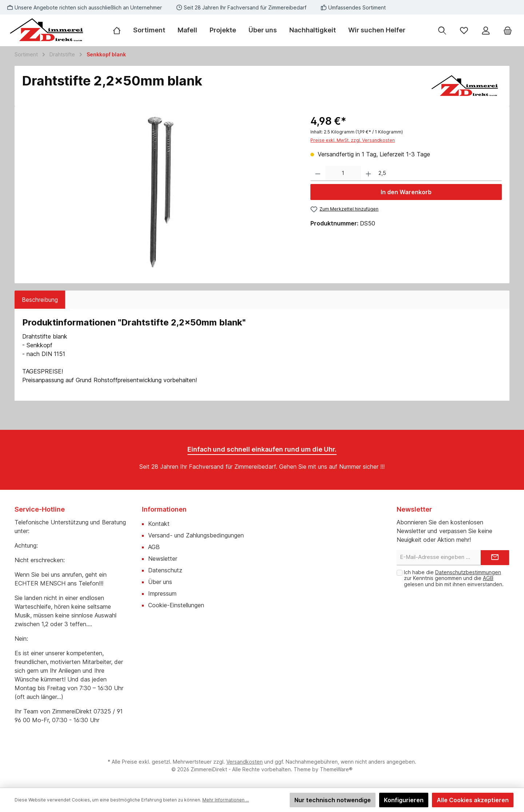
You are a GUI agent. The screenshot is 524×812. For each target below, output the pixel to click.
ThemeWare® (336, 769)
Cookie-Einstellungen (176, 605)
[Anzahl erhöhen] (368, 174)
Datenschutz (165, 570)
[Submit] (495, 558)
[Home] (120, 30)
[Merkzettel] (464, 30)
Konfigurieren (404, 800)
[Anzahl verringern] (318, 174)
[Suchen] (442, 30)
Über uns (160, 582)
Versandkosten (245, 762)
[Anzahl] (343, 174)
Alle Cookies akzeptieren (473, 800)
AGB (154, 547)
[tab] (40, 300)
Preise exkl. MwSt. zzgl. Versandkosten (353, 140)
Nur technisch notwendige (333, 800)
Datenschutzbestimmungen (468, 572)
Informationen (164, 509)
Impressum (162, 593)
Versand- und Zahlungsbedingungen (196, 535)
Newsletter (163, 559)
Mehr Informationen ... (226, 800)
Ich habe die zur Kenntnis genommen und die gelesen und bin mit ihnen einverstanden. (454, 578)
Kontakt (159, 524)
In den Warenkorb (406, 192)
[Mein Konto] (486, 30)
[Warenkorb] (508, 30)
